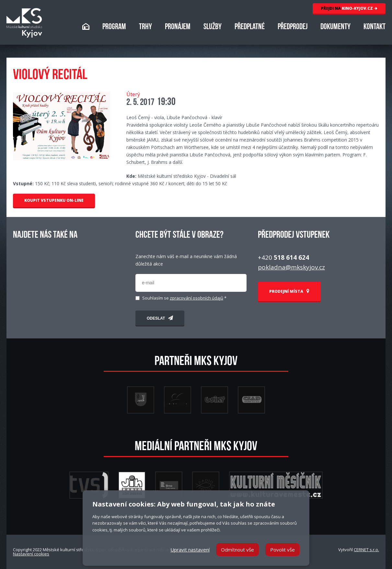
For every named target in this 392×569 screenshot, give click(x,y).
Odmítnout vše (237, 550)
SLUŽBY (213, 27)
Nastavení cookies (31, 554)
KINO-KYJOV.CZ (349, 8)
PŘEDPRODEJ (293, 27)
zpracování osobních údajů (196, 298)
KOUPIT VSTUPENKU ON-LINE (54, 200)
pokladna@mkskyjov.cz (291, 267)
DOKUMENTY (335, 27)
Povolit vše (282, 550)
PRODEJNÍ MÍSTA (289, 291)
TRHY (145, 27)
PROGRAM (114, 27)
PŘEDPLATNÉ (250, 27)
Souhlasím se (184, 298)
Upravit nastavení (190, 550)
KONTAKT (375, 27)
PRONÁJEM (178, 27)
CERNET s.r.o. (366, 550)
